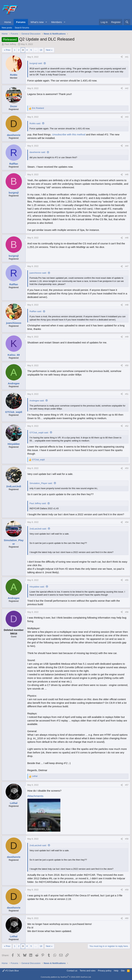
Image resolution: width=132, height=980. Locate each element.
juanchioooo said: (38, 273)
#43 (127, 117)
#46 (127, 238)
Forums (21, 22)
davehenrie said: (38, 152)
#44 (127, 146)
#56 (127, 612)
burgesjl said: (36, 63)
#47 (127, 266)
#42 (127, 88)
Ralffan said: (36, 311)
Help (116, 971)
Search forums (22, 28)
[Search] (127, 22)
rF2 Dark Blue (11, 971)
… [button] (36, 50)
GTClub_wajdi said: (39, 433)
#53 (127, 468)
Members (57, 22)
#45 (127, 175)
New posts (7, 28)
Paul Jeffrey (10, 44)
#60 (127, 918)
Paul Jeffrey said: (38, 503)
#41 (127, 57)
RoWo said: (35, 123)
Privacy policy (105, 971)
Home (8, 22)
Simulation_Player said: (41, 483)
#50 (127, 366)
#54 (127, 522)
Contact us (72, 971)
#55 (127, 580)
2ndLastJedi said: (38, 529)
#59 (127, 890)
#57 (127, 785)
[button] (46, 22)
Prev (8, 50)
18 (41, 50)
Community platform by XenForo (66, 977)
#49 (127, 337)
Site (123, 971)
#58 (127, 839)
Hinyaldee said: (37, 587)
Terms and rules (88, 971)
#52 (127, 426)
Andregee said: (37, 401)
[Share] (122, 57)
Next (48, 50)
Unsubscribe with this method (69, 134)
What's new (37, 22)
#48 (127, 305)
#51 (127, 394)
